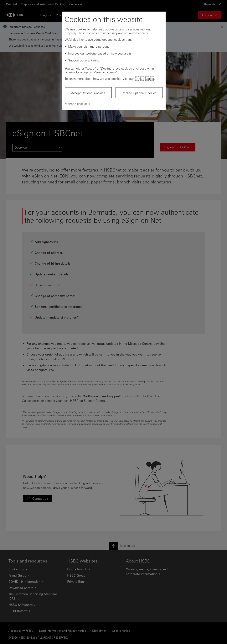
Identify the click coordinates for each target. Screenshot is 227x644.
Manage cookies (76, 104)
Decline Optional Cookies (139, 93)
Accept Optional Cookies (88, 93)
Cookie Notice (144, 79)
